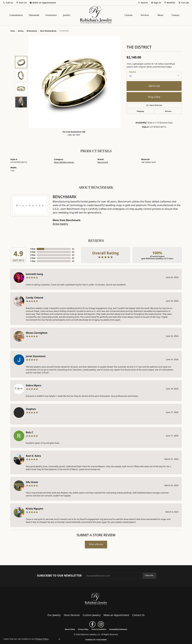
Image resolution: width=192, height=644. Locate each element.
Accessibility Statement (118, 629)
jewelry (21, 31)
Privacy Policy (83, 629)
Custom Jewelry (92, 615)
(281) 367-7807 (74, 135)
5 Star (33, 249)
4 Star (33, 252)
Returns (168, 111)
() (73, 249)
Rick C (30, 432)
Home (13, 31)
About (160, 15)
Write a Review (96, 544)
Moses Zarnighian (37, 333)
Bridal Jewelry (32, 31)
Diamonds (34, 15)
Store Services (72, 615)
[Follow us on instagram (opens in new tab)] (101, 624)
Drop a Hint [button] (154, 97)
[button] (8, 3)
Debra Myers (34, 385)
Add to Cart (154, 86)
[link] (43, 3)
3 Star (33, 255)
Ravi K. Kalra (33, 456)
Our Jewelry (54, 615)
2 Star (33, 258)
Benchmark (103, 162)
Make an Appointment (116, 615)
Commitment (16, 15)
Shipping (140, 111)
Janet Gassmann (36, 356)
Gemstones (51, 15)
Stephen (31, 409)
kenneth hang (34, 274)
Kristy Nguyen (34, 509)
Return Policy (70, 629)
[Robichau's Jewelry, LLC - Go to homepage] (96, 599)
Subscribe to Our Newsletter (59, 576)
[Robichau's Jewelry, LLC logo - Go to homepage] (96, 15)
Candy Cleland (34, 298)
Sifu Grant (32, 482)
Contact (176, 15)
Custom (128, 15)
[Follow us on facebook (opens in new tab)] (92, 624)
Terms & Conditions (99, 629)
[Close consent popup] (59, 639)
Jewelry (67, 15)
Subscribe (149, 576)
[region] (75, 82)
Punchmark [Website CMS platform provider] (102, 640)
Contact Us (138, 615)
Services (145, 15)
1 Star (33, 261)
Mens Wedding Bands (48, 31)
